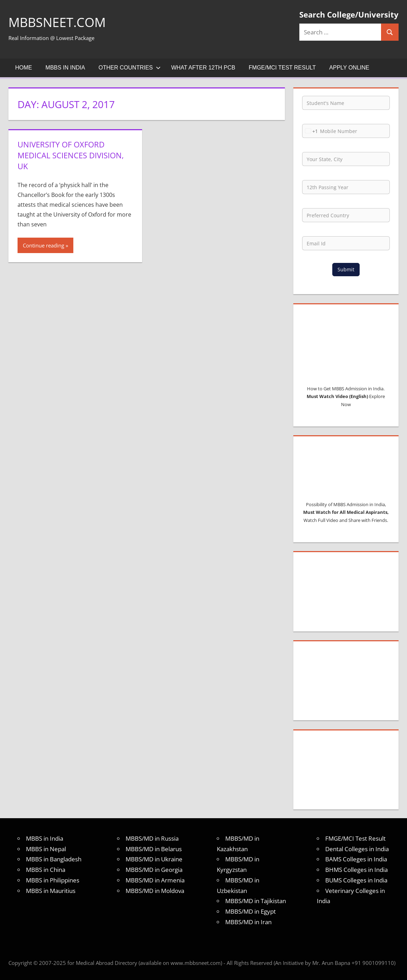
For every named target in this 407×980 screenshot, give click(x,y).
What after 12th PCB (203, 68)
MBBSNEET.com (57, 22)
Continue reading (44, 245)
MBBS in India (65, 68)
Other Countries (130, 68)
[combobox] (310, 131)
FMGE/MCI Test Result (282, 68)
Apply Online (349, 68)
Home (24, 68)
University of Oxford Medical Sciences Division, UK (71, 155)
